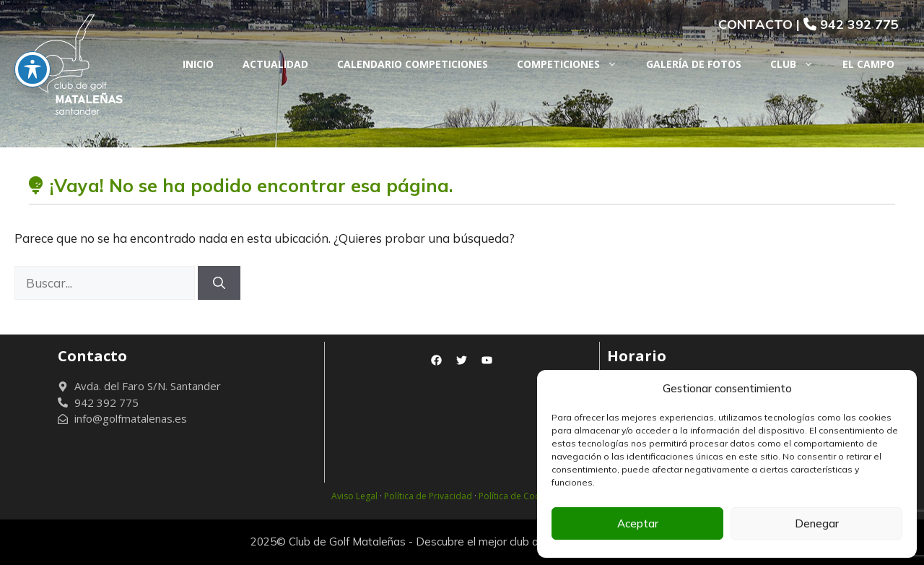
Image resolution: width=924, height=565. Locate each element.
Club (799, 64)
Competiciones (574, 64)
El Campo (868, 64)
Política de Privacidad (428, 496)
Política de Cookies (518, 496)
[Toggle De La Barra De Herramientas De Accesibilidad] (32, 44)
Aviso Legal (354, 496)
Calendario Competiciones (413, 64)
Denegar (817, 523)
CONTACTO (755, 24)
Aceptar (638, 523)
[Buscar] (219, 283)
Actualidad (275, 64)
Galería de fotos (694, 64)
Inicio (198, 64)
